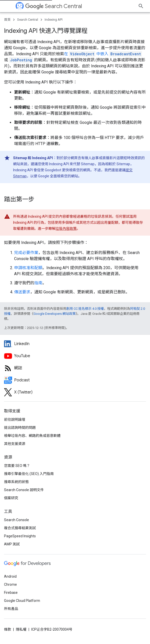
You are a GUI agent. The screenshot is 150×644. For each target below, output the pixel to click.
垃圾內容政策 (66, 229)
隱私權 (21, 629)
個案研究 (11, 498)
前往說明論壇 (15, 419)
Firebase (11, 593)
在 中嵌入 (103, 54)
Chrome (10, 584)
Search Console (17, 520)
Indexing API (54, 20)
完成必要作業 (26, 253)
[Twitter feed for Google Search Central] (75, 392)
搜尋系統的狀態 (16, 482)
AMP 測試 (12, 544)
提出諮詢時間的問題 (20, 428)
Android (10, 576)
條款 (8, 629)
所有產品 (11, 609)
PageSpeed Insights (20, 536)
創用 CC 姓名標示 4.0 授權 (85, 309)
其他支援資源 (15, 444)
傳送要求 (22, 292)
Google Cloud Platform (22, 601)
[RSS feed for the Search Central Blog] (75, 368)
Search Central (54, 6)
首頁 (7, 20)
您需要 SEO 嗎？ (17, 466)
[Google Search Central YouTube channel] (75, 356)
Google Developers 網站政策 (55, 314)
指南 (38, 283)
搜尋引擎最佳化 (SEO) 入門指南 (29, 474)
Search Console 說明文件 (24, 490)
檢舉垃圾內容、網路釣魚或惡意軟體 (32, 436)
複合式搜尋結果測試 (20, 528)
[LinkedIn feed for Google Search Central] (75, 344)
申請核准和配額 (28, 268)
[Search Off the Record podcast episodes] (75, 380)
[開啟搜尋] (141, 6)
